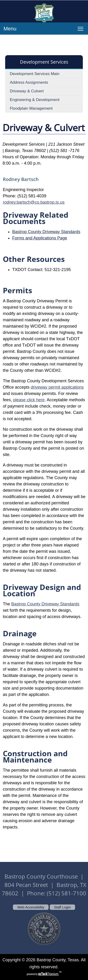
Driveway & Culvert (27, 91)
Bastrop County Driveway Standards (46, 232)
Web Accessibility (31, 907)
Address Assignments (29, 82)
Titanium (49, 974)
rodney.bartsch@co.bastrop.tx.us (34, 202)
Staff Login (62, 907)
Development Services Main (35, 74)
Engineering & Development (35, 100)
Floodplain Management (31, 108)
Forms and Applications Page (40, 238)
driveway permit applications (57, 387)
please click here (29, 400)
